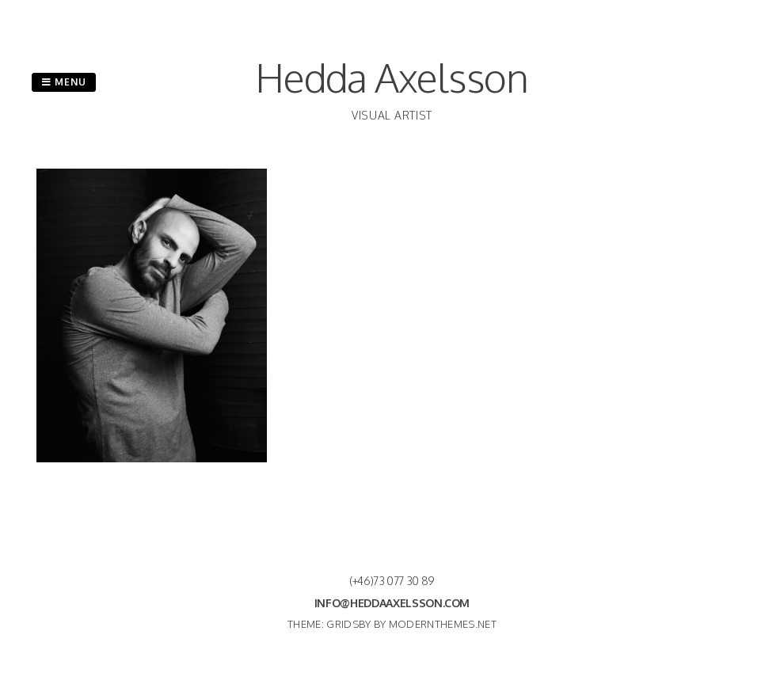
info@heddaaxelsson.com (392, 603)
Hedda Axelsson (392, 77)
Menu (64, 82)
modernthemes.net (443, 624)
